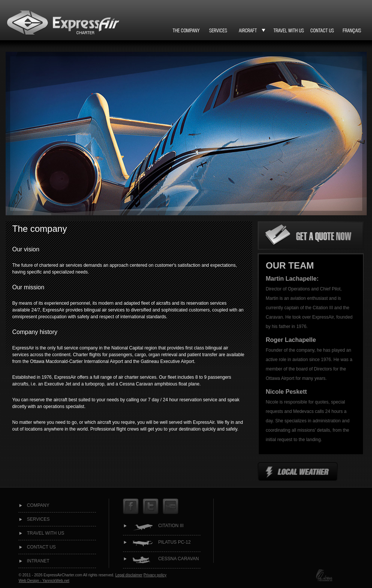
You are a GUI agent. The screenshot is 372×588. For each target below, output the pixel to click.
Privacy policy (155, 575)
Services (38, 519)
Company (38, 505)
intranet (38, 561)
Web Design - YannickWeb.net (44, 581)
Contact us (41, 547)
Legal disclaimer (129, 575)
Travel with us (45, 533)
